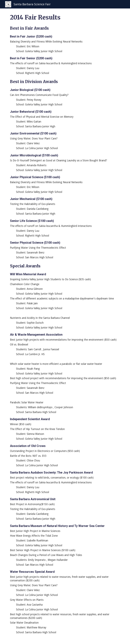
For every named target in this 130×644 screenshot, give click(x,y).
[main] (65, 326)
